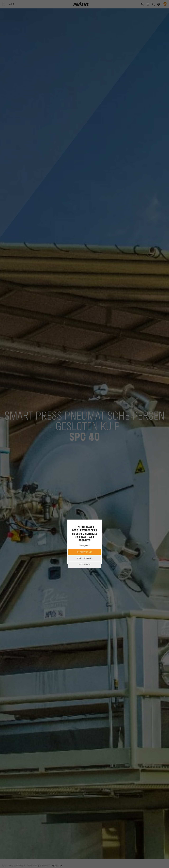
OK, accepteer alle (84, 552)
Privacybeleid (84, 546)
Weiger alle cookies (85, 558)
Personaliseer (85, 565)
